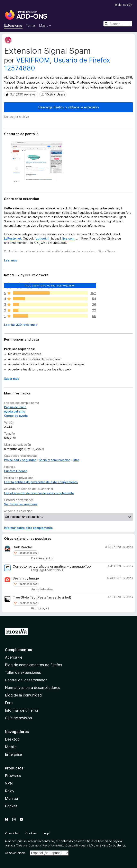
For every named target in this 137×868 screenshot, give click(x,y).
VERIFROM (33, 60)
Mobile (11, 747)
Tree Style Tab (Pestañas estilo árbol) (42, 597)
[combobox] (118, 24)
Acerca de (14, 657)
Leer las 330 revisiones (21, 325)
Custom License (16, 471)
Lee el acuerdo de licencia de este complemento (39, 493)
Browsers (13, 776)
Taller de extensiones (23, 672)
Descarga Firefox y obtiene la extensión (68, 107)
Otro (76, 460)
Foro (9, 703)
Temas (31, 25)
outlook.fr (43, 238)
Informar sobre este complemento (28, 528)
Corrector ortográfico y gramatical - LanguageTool (52, 566)
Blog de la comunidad (23, 695)
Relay (10, 791)
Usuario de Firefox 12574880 (57, 64)
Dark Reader (22, 547)
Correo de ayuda (16, 416)
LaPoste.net (13, 238)
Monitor (12, 798)
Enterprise (13, 754)
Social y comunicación (55, 460)
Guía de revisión (18, 718)
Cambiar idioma (15, 853)
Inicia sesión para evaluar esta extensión (50, 286)
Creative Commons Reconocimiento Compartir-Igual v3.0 (54, 845)
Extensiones (13, 25)
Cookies (31, 833)
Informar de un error (22, 710)
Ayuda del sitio (15, 411)
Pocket (11, 806)
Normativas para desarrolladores (33, 688)
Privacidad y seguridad (20, 460)
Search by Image (26, 578)
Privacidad (12, 833)
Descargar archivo (17, 117)
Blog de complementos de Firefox (34, 665)
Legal (46, 833)
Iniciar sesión (123, 5)
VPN (9, 783)
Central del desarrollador (26, 680)
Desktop (12, 739)
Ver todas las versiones (21, 504)
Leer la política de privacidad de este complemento (41, 482)
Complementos (19, 650)
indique (33, 841)
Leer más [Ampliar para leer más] (11, 260)
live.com (68, 238)
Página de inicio (15, 407)
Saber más (12, 379)
